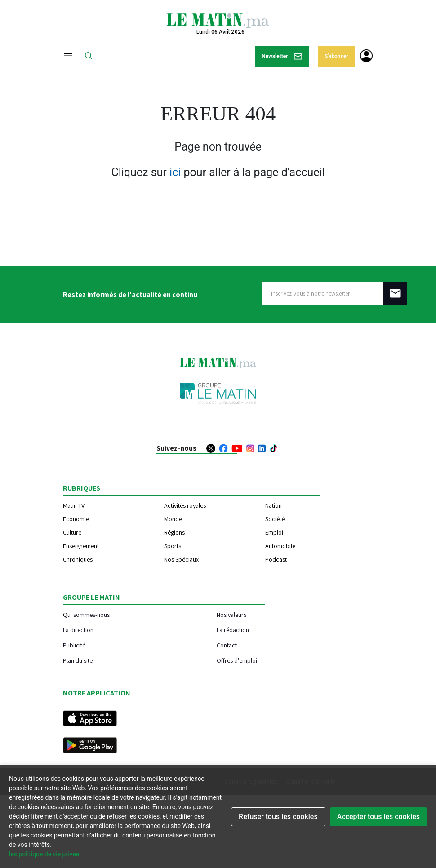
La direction (78, 630)
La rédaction (233, 630)
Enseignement (81, 546)
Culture (72, 532)
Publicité (74, 645)
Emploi (274, 532)
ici (175, 172)
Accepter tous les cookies (378, 817)
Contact (227, 645)
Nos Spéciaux (181, 559)
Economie (76, 519)
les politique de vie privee (44, 854)
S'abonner (336, 56)
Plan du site (78, 660)
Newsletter (282, 56)
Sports (173, 546)
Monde (173, 519)
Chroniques (78, 559)
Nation (274, 505)
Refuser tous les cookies (278, 817)
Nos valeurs (231, 614)
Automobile (280, 546)
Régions (174, 532)
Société (275, 519)
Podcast (276, 559)
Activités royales (185, 505)
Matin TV (74, 505)
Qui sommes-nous (86, 614)
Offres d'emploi (237, 660)
